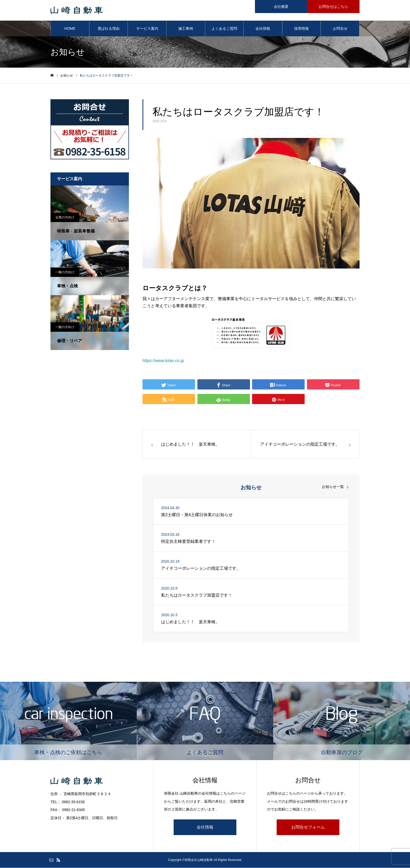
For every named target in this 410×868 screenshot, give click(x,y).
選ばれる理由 (109, 29)
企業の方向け (65, 218)
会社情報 (263, 29)
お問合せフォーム (308, 827)
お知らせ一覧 (333, 487)
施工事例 (186, 29)
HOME (70, 29)
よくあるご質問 (224, 29)
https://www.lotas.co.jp (163, 361)
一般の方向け (65, 272)
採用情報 (301, 29)
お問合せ (340, 29)
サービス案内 (147, 29)
